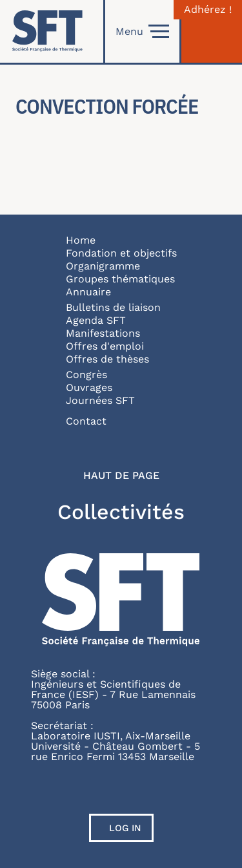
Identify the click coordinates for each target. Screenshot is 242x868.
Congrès (86, 375)
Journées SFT (100, 400)
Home (81, 240)
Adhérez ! (208, 10)
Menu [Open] (142, 32)
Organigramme (103, 266)
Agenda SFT (96, 320)
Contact (86, 421)
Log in (125, 828)
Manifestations (103, 333)
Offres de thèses (107, 359)
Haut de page (121, 476)
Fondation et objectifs (121, 253)
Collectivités (121, 512)
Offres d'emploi (105, 346)
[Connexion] (212, 31)
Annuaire (88, 292)
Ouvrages (89, 387)
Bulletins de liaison (113, 307)
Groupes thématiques (120, 279)
